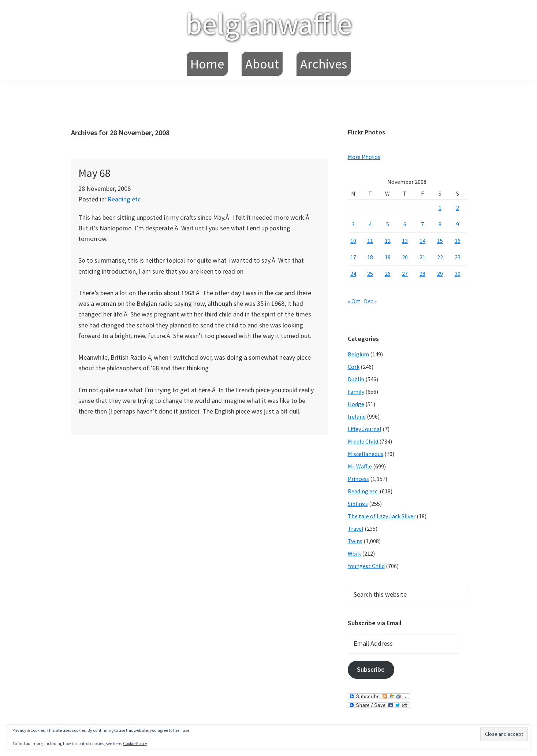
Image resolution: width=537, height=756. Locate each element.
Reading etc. (125, 199)
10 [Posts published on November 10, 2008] (353, 241)
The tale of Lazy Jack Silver (382, 516)
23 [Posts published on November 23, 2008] (458, 257)
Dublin (356, 379)
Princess (358, 479)
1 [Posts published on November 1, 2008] (440, 208)
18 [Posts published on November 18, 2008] (370, 257)
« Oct (354, 301)
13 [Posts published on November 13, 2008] (405, 241)
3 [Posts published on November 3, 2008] (353, 224)
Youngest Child (366, 566)
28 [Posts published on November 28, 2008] (422, 274)
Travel (356, 529)
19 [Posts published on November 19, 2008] (388, 257)
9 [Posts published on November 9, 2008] (458, 224)
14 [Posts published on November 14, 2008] (422, 241)
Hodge (356, 404)
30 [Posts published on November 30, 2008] (458, 274)
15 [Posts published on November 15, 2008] (440, 241)
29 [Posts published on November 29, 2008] (440, 274)
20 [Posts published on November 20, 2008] (405, 257)
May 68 (94, 173)
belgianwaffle (269, 24)
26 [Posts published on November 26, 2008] (388, 274)
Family (356, 392)
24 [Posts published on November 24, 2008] (353, 274)
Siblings (358, 504)
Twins (355, 541)
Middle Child (363, 441)
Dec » (370, 301)
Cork (354, 367)
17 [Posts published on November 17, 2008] (353, 257)
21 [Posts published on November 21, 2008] (422, 257)
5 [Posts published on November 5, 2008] (388, 224)
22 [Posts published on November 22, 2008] (440, 257)
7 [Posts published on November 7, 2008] (422, 224)
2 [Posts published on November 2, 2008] (458, 208)
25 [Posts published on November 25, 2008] (370, 274)
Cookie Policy (135, 743)
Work (354, 553)
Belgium (358, 354)
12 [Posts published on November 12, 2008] (388, 241)
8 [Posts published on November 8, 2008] (440, 224)
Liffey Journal (365, 429)
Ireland (357, 416)
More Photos (364, 157)
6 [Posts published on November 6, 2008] (405, 224)
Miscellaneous (366, 454)
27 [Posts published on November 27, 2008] (405, 274)
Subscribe (371, 669)
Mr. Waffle (360, 466)
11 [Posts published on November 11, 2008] (370, 241)
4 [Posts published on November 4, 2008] (370, 224)
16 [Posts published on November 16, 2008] (458, 241)
